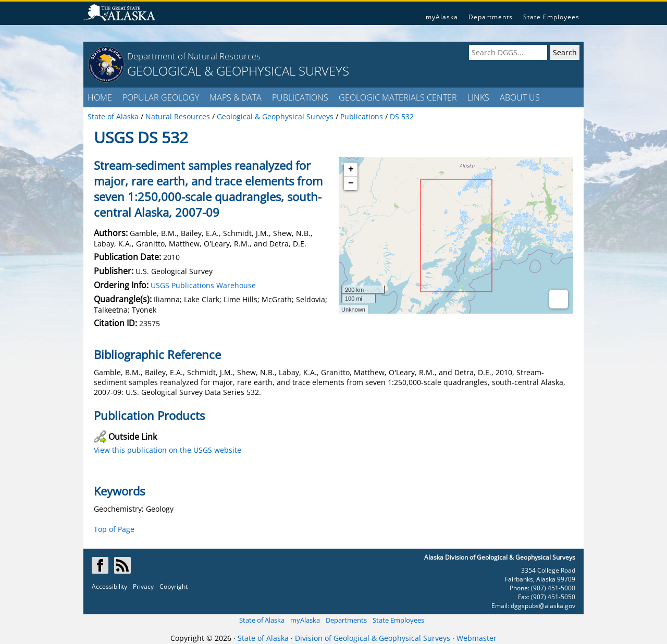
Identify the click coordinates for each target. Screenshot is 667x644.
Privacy (143, 586)
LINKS (478, 97)
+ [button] (351, 169)
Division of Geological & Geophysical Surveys (373, 638)
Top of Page (114, 529)
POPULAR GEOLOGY (161, 97)
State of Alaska (262, 620)
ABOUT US (520, 97)
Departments (491, 17)
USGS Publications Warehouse (203, 285)
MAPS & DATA (236, 97)
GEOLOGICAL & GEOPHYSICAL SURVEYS (238, 71)
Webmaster (477, 638)
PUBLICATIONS (300, 97)
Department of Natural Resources (194, 56)
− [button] (351, 183)
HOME (100, 97)
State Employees (551, 17)
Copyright (174, 586)
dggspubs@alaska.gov (543, 606)
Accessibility (109, 586)
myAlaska (442, 17)
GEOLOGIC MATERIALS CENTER (398, 97)
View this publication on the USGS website (168, 450)
